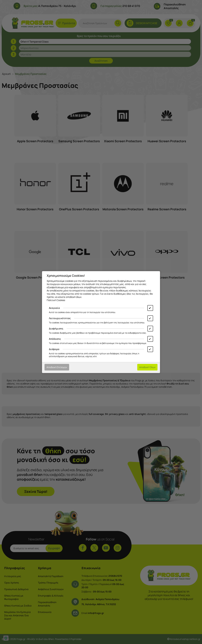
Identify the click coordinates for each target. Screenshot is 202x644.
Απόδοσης (55, 339)
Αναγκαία (54, 308)
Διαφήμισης (56, 329)
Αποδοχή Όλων (147, 367)
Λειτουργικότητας (60, 318)
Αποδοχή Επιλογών (57, 367)
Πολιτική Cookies (56, 300)
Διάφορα (54, 349)
